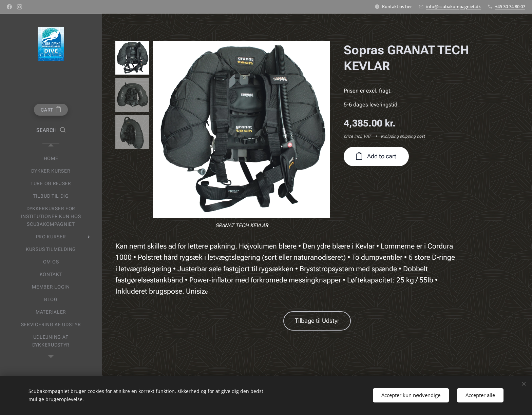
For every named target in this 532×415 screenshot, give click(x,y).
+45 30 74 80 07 (510, 6)
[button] (51, 131)
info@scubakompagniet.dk (453, 6)
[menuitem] (51, 159)
